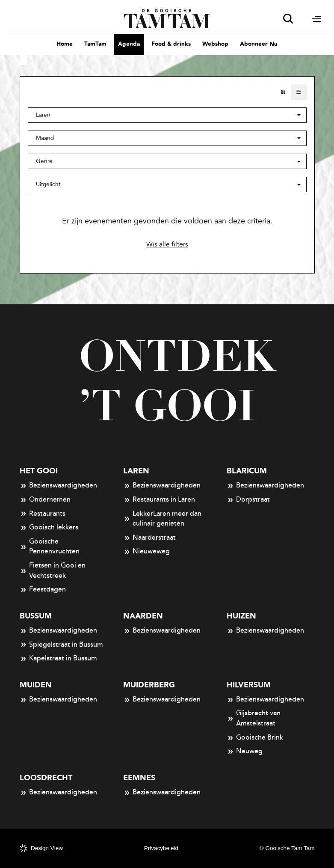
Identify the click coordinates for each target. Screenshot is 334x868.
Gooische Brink (255, 738)
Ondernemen (45, 500)
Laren (136, 471)
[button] (167, 138)
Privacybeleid (161, 848)
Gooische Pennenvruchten (50, 547)
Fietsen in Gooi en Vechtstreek (53, 571)
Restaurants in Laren (159, 500)
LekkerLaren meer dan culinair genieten (163, 519)
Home (65, 44)
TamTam (95, 44)
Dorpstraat (248, 500)
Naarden (143, 616)
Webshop (215, 44)
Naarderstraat (150, 538)
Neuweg (245, 752)
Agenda (129, 44)
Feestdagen (43, 590)
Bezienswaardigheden (59, 486)
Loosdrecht (46, 778)
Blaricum (247, 471)
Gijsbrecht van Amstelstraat (254, 718)
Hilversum (249, 685)
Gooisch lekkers (49, 528)
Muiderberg (149, 685)
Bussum (36, 616)
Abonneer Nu (259, 44)
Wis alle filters (167, 244)
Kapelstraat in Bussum (59, 659)
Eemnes (139, 778)
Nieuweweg (147, 552)
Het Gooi (39, 471)
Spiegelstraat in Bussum (62, 645)
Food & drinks (171, 44)
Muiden (36, 685)
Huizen (241, 616)
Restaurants (43, 514)
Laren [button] (43, 115)
